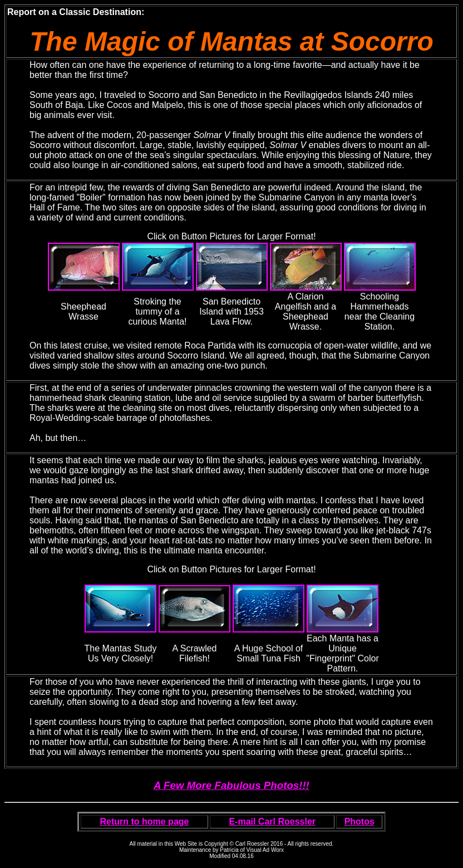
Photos (359, 822)
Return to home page (144, 822)
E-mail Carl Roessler (272, 822)
